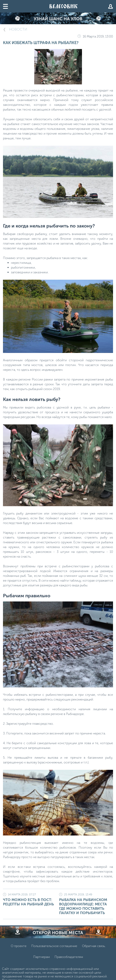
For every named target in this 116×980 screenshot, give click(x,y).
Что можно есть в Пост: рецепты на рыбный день (30, 900)
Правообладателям (69, 957)
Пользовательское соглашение (54, 946)
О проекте (19, 946)
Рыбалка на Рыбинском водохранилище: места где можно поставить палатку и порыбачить (86, 904)
